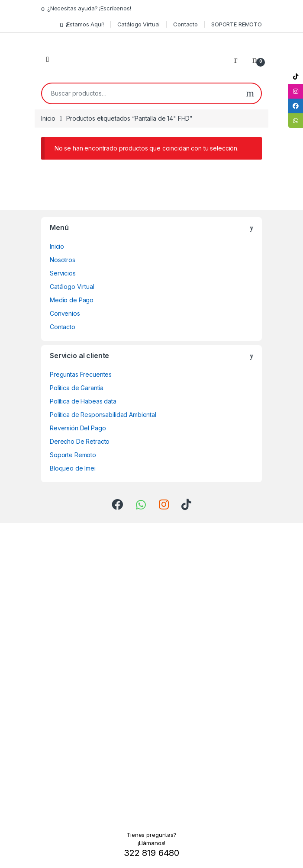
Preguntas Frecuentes (81, 374)
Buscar (250, 93)
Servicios (63, 273)
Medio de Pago (72, 300)
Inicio (48, 118)
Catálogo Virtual (139, 24)
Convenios (65, 313)
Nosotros (63, 260)
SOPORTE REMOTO (237, 24)
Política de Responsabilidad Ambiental (103, 415)
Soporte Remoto (73, 455)
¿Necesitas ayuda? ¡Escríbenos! (86, 8)
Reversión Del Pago (78, 428)
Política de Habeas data (83, 401)
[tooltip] (296, 77)
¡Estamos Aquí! (82, 24)
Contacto (185, 24)
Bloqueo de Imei (73, 468)
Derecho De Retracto (80, 441)
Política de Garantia (77, 388)
